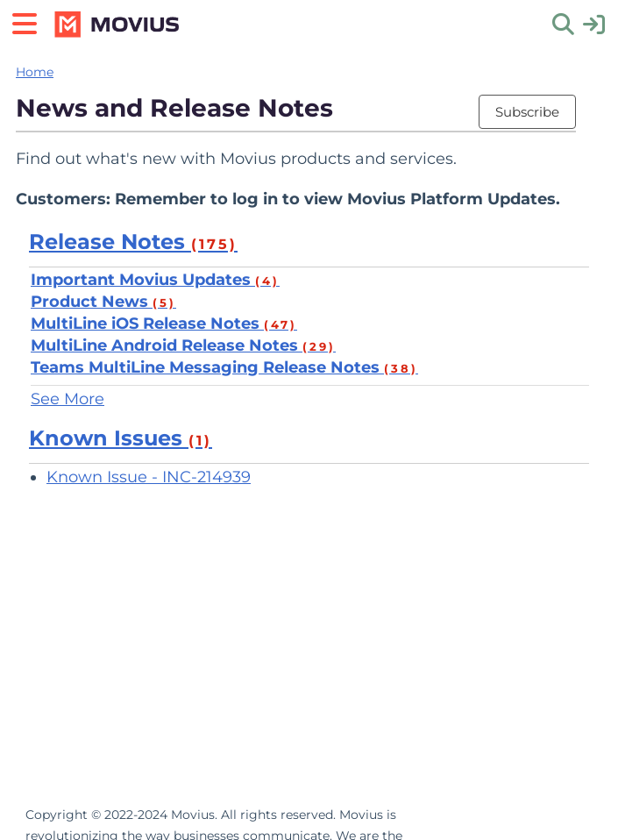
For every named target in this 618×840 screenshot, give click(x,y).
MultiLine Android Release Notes (183, 345)
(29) (319, 346)
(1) (200, 441)
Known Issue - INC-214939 (149, 477)
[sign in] (594, 23)
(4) (267, 281)
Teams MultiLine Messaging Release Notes (224, 367)
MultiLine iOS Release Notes (164, 324)
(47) (281, 324)
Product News (103, 302)
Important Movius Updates (155, 280)
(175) (214, 244)
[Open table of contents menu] (31, 21)
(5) (164, 303)
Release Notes (133, 242)
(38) (401, 368)
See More (67, 399)
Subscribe (527, 112)
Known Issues (121, 438)
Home (35, 72)
